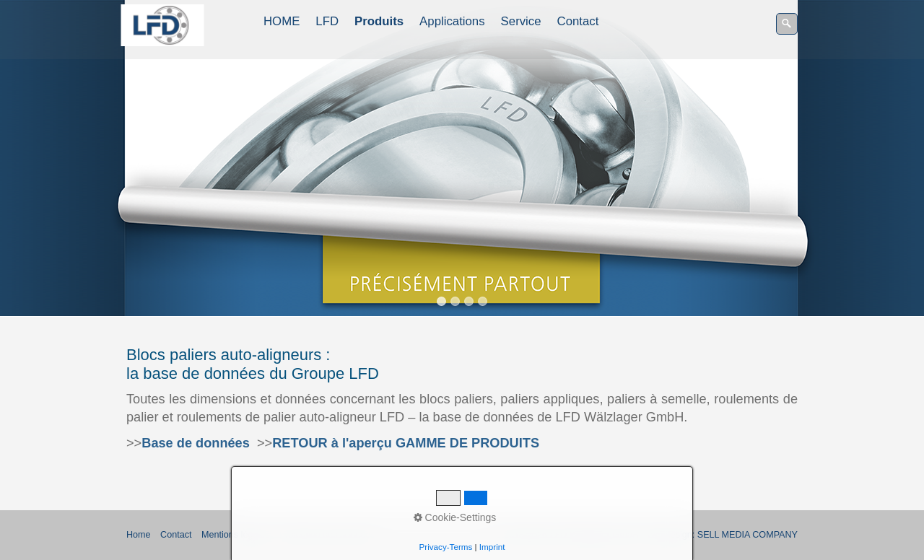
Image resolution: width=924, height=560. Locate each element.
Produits (379, 21)
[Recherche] (787, 24)
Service (521, 21)
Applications (452, 21)
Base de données (196, 443)
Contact (578, 21)
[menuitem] (282, 22)
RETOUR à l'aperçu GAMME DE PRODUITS (406, 443)
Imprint (492, 547)
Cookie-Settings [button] (455, 517)
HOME (282, 21)
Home (139, 535)
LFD (327, 21)
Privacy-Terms (446, 547)
